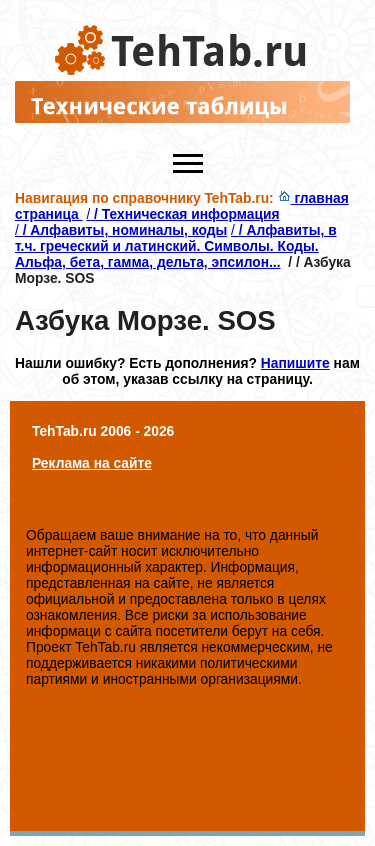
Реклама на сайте (92, 463)
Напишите (295, 363)
